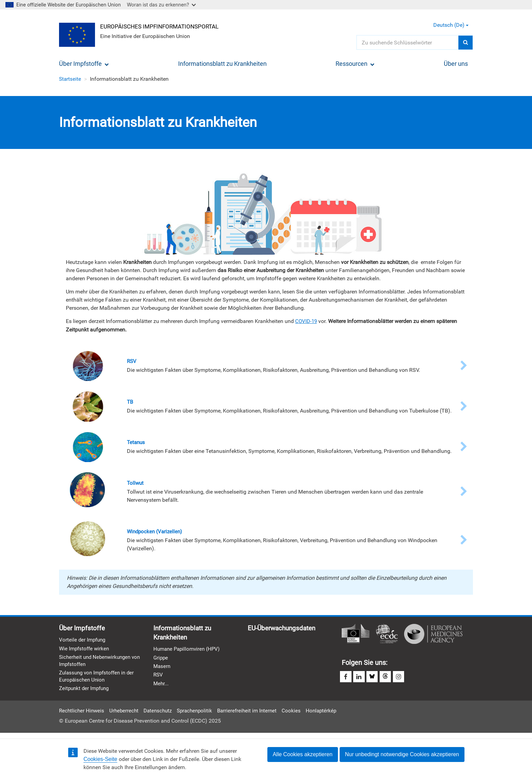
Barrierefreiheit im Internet (255, 714)
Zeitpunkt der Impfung (86, 692)
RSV (158, 678)
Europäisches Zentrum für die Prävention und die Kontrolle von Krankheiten (387, 635)
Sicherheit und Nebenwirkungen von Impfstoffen (97, 663)
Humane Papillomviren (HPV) (188, 651)
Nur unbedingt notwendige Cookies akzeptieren (402, 754)
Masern (162, 669)
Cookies (300, 714)
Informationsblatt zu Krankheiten (222, 64)
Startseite (70, 79)
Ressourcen (355, 64)
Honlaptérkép (331, 714)
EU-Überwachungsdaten (284, 630)
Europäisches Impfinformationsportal (164, 26)
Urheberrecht (126, 714)
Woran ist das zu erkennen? (161, 5)
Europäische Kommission (356, 635)
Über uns (456, 64)
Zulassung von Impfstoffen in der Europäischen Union (99, 679)
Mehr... (161, 687)
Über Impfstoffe (84, 64)
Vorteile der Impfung (83, 642)
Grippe (161, 660)
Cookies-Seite (100, 759)
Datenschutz (161, 714)
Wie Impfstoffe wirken (85, 651)
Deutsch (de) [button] (451, 25)
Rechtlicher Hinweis (82, 714)
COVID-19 (307, 321)
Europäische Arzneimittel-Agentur (433, 635)
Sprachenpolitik (200, 714)
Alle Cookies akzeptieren (303, 754)
